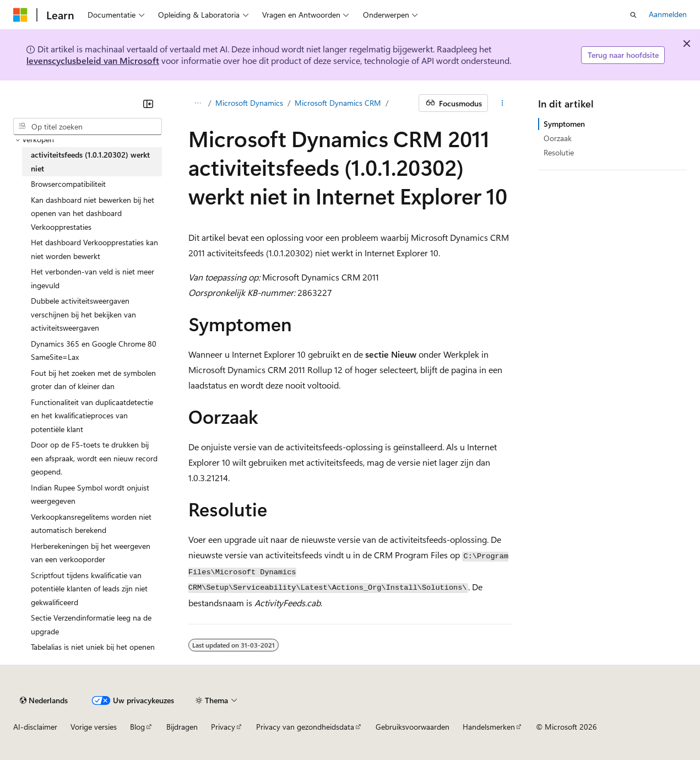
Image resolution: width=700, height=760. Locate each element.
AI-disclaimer (35, 727)
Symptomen (564, 124)
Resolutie (559, 152)
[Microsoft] (20, 15)
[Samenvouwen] (148, 104)
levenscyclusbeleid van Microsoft (93, 60)
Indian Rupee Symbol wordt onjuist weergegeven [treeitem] (90, 494)
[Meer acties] (502, 103)
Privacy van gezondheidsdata (305, 727)
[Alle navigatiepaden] (198, 103)
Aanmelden (668, 14)
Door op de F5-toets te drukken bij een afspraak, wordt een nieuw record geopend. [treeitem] (94, 458)
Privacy (223, 727)
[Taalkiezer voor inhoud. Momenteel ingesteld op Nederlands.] (44, 700)
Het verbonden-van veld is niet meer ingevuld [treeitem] (93, 278)
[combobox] (88, 127)
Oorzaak (558, 138)
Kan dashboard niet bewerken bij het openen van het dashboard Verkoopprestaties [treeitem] (93, 213)
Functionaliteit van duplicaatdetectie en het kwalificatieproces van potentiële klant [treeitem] (92, 416)
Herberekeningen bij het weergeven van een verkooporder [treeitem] (91, 553)
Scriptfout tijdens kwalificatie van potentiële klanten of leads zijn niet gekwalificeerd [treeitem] (89, 589)
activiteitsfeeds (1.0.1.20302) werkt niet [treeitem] (90, 161)
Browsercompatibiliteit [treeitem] (68, 184)
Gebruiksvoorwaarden (413, 727)
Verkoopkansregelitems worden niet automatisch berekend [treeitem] (91, 524)
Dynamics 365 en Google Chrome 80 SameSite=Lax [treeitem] (94, 351)
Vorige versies (94, 727)
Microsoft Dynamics (249, 103)
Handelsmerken (489, 727)
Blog (137, 727)
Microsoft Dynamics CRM (338, 103)
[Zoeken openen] (633, 15)
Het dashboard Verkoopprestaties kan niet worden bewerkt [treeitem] (94, 249)
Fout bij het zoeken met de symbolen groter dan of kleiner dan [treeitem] (93, 380)
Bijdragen (182, 727)
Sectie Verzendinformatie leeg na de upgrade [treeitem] (91, 624)
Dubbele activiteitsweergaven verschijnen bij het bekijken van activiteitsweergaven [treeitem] (83, 314)
